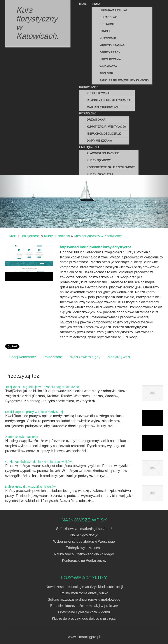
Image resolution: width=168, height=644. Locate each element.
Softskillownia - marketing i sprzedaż (84, 529)
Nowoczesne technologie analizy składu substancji (84, 587)
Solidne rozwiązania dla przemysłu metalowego (84, 600)
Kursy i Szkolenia (57, 236)
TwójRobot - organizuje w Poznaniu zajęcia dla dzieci (42, 387)
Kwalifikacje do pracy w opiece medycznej (34, 412)
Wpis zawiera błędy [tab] (85, 357)
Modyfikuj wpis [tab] (119, 357)
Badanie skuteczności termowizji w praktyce (84, 606)
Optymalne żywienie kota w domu (84, 612)
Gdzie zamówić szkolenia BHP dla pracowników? (39, 462)
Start (13, 236)
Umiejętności (30, 236)
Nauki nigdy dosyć (84, 535)
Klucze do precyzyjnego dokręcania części (84, 619)
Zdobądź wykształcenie (22, 437)
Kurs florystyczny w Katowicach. (99, 236)
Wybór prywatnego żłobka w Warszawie (84, 542)
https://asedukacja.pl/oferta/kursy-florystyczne (96, 247)
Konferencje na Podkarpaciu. (84, 561)
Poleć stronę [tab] (53, 357)
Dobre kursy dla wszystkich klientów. (31, 487)
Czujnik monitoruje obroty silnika (84, 593)
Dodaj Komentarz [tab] (22, 357)
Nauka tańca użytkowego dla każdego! (84, 554)
